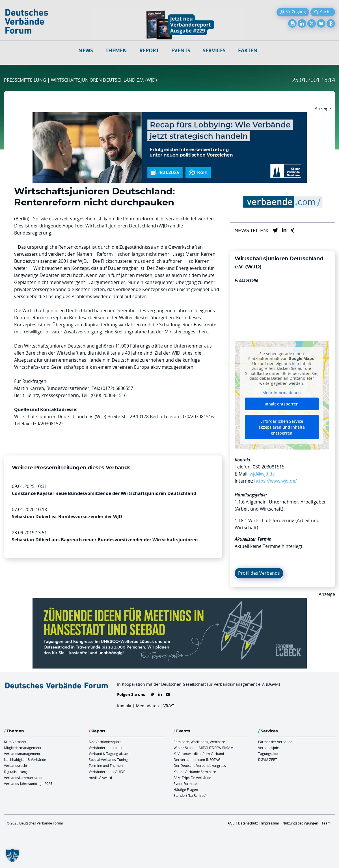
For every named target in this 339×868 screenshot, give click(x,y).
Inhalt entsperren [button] (282, 404)
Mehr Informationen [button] (282, 393)
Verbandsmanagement (22, 754)
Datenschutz (248, 823)
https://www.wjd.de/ (276, 481)
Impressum (270, 823)
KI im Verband (15, 742)
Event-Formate (185, 784)
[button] (12, 856)
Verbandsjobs (269, 748)
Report (149, 50)
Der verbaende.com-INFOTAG (197, 759)
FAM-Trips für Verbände (192, 778)
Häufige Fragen (186, 789)
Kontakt (124, 706)
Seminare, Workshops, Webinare (199, 742)
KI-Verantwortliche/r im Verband (199, 754)
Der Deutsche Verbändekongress (200, 765)
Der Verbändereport (105, 742)
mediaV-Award (100, 778)
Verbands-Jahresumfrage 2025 (28, 784)
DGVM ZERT (268, 759)
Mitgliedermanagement (23, 748)
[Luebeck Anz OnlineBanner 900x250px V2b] (170, 601)
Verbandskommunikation (24, 778)
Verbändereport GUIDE (107, 772)
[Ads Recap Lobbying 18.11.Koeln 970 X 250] (170, 116)
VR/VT (169, 706)
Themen (116, 50)
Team (326, 823)
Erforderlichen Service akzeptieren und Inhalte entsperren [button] (282, 427)
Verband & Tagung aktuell (109, 754)
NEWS (86, 50)
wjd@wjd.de (262, 474)
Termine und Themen (106, 765)
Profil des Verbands (259, 573)
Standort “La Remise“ (190, 795)
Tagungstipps (269, 754)
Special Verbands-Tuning (108, 759)
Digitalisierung (15, 772)
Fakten (248, 50)
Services (214, 50)
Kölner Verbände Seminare (195, 772)
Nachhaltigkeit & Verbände (25, 759)
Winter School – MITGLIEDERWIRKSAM (204, 748)
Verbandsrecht (16, 765)
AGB (231, 823)
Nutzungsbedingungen (300, 823)
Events (181, 50)
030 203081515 (269, 467)
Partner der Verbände (275, 742)
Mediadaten (147, 706)
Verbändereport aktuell (107, 748)
